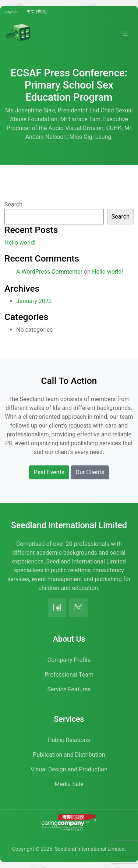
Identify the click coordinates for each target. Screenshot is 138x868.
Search (13, 204)
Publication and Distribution (69, 755)
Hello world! (20, 243)
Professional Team (69, 675)
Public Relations (69, 740)
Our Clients (90, 472)
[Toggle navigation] (125, 34)
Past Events (49, 472)
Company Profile (69, 660)
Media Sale (69, 784)
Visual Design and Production (69, 769)
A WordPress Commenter (49, 272)
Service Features (69, 689)
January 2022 (34, 301)
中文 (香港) (37, 12)
